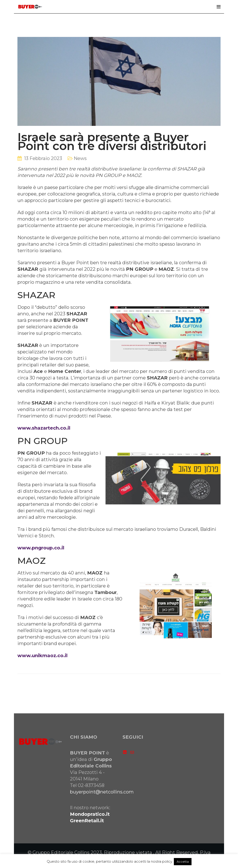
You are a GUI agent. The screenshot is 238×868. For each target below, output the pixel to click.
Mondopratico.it (90, 814)
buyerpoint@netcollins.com (102, 792)
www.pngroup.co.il (41, 548)
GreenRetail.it (87, 821)
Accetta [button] (183, 861)
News (80, 158)
